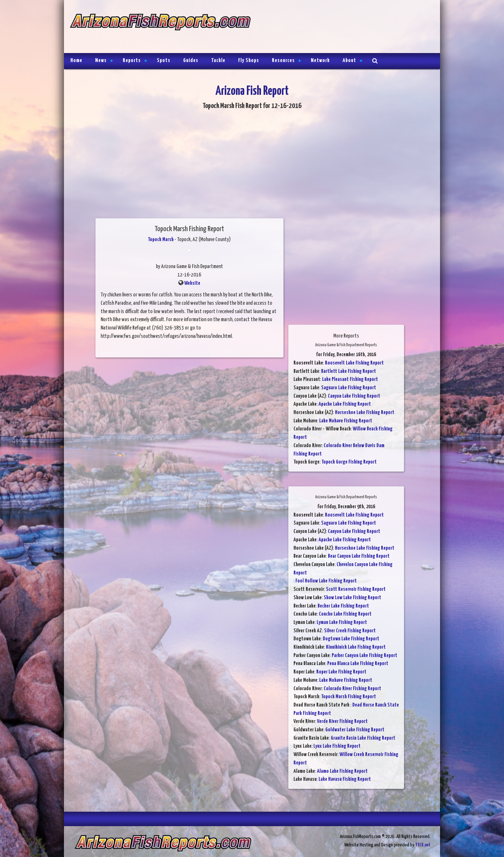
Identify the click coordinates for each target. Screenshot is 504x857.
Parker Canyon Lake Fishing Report (364, 656)
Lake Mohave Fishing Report (346, 421)
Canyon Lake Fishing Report (354, 396)
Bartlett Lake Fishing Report (349, 371)
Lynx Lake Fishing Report (337, 746)
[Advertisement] (343, 27)
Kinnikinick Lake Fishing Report (356, 647)
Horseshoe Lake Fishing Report (365, 413)
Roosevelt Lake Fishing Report (354, 363)
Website (192, 283)
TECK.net (423, 845)
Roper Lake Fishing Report (341, 672)
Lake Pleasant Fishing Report (350, 379)
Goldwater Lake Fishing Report (355, 730)
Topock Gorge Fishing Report (349, 462)
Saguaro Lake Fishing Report (349, 388)
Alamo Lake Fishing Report (342, 771)
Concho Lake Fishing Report (345, 614)
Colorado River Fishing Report (352, 689)
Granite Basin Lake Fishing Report (363, 738)
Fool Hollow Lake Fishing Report (326, 581)
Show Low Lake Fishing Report (352, 598)
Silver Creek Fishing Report (350, 631)
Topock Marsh (161, 240)
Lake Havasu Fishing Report (345, 779)
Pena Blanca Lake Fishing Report (358, 664)
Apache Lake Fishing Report (345, 404)
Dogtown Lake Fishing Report (351, 639)
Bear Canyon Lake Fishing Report (359, 556)
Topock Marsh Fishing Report (349, 697)
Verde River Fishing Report (342, 722)
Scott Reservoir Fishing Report (356, 589)
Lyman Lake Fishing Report (342, 622)
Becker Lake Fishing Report (343, 606)
